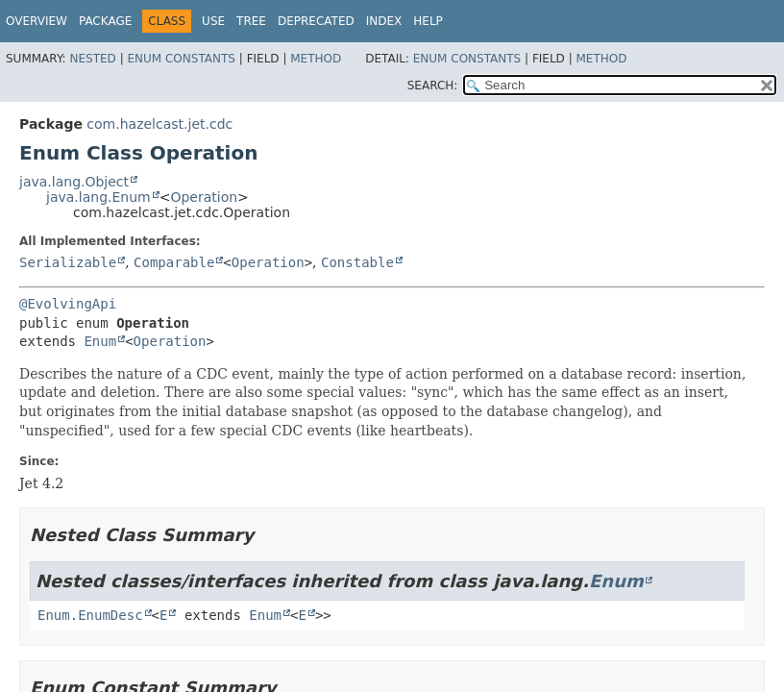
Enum (100, 341)
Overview (37, 21)
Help (428, 21)
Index (384, 21)
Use (213, 21)
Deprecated (316, 21)
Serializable (68, 262)
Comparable (174, 262)
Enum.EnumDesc (90, 615)
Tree (251, 21)
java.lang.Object (74, 182)
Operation (204, 197)
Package (105, 21)
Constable (357, 262)
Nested (92, 59)
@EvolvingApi (68, 304)
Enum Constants (181, 59)
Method (316, 59)
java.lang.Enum (98, 197)
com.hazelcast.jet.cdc (159, 124)
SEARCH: (433, 86)
